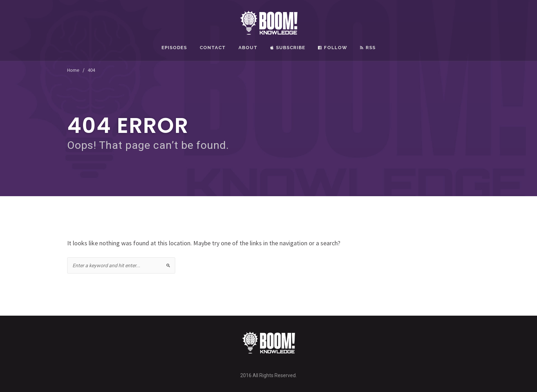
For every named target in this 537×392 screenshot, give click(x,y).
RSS (368, 48)
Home (73, 70)
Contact (213, 48)
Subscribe (288, 48)
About (248, 48)
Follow (333, 48)
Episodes (174, 48)
